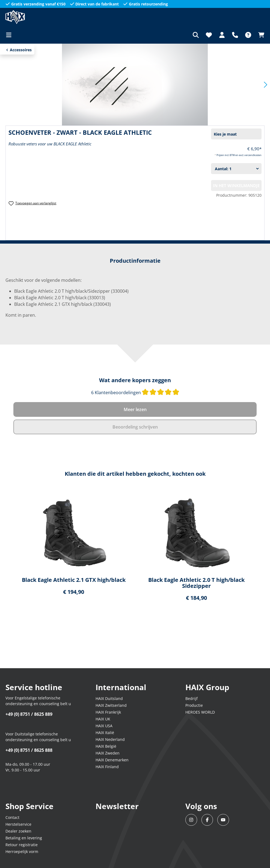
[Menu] (10, 35)
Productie (194, 705)
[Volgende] (266, 85)
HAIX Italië (105, 733)
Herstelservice (18, 824)
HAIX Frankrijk (108, 712)
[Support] (235, 35)
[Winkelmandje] (260, 35)
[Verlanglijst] (209, 35)
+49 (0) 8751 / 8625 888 (29, 750)
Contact (12, 817)
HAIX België (106, 746)
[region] (135, 550)
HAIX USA (104, 726)
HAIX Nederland (110, 739)
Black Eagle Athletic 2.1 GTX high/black (74, 580)
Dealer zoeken (18, 831)
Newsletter (117, 806)
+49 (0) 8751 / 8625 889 (29, 714)
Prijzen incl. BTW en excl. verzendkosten (239, 155)
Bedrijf (192, 698)
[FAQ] (248, 35)
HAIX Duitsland (109, 698)
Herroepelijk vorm (22, 851)
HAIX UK (103, 719)
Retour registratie (22, 845)
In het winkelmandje (236, 185)
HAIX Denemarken (112, 760)
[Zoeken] (196, 35)
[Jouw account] (222, 35)
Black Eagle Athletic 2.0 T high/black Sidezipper (196, 583)
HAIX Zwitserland (111, 705)
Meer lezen (135, 409)
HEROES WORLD (200, 712)
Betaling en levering (24, 838)
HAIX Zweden (108, 753)
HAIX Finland (107, 767)
